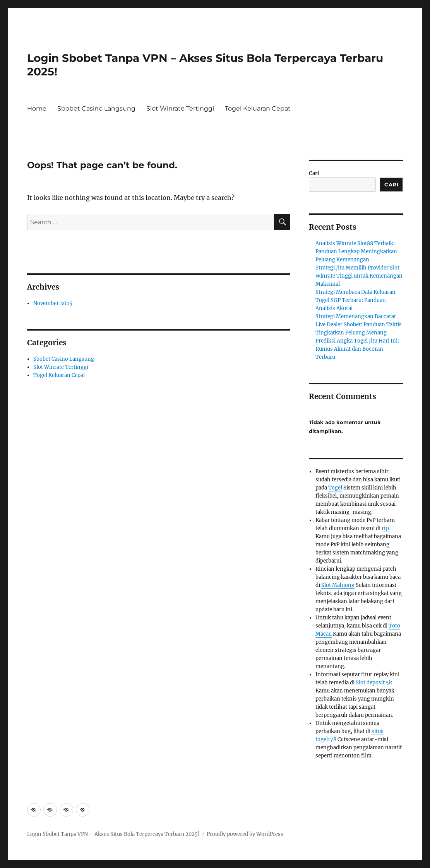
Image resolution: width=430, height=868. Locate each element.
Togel (335, 488)
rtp (385, 528)
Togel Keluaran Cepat (258, 108)
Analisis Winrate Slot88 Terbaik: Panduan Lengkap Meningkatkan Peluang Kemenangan (356, 252)
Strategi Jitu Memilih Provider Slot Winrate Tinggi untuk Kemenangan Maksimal (359, 276)
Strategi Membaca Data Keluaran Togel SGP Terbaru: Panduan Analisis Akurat (355, 300)
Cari (314, 173)
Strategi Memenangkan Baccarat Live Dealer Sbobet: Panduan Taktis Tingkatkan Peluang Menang (359, 325)
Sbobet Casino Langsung (96, 108)
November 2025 (53, 303)
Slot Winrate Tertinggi (180, 108)
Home (37, 108)
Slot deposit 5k (374, 683)
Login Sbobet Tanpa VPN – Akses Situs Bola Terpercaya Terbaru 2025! (113, 834)
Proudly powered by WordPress (245, 834)
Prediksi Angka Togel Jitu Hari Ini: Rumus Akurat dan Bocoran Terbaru (357, 349)
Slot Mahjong (338, 585)
